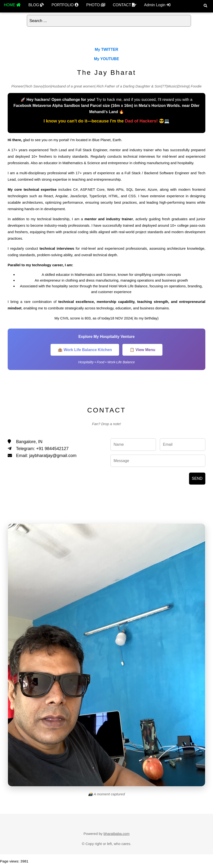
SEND (197, 478)
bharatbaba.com (116, 834)
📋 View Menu (142, 350)
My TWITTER (107, 49)
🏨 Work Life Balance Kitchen (85, 350)
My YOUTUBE (106, 59)
